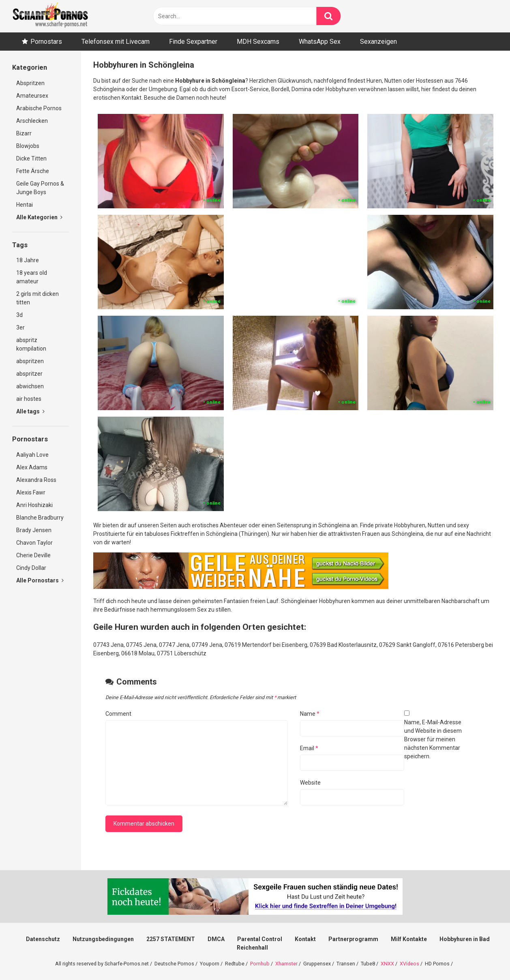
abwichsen (30, 386)
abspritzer (29, 374)
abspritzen (30, 361)
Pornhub (260, 964)
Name (310, 714)
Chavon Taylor (34, 543)
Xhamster (286, 964)
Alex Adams (32, 467)
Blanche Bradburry (40, 518)
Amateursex (32, 96)
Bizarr (24, 133)
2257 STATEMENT (171, 939)
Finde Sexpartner (193, 42)
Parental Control (260, 939)
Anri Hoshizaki (34, 505)
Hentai (25, 205)
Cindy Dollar (31, 568)
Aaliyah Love (32, 455)
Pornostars (46, 42)
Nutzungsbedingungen (103, 939)
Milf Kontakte (409, 939)
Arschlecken (32, 121)
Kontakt (305, 939)
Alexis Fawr (31, 492)
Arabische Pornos (39, 108)
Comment (118, 714)
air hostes (29, 399)
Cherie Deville (33, 555)
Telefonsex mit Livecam (116, 42)
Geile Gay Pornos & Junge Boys (40, 188)
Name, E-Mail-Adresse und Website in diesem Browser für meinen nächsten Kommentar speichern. (433, 739)
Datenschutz (43, 939)
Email (309, 748)
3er (20, 327)
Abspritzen (30, 83)
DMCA (216, 939)
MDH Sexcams (258, 42)
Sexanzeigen (378, 42)
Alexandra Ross (36, 480)
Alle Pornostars (40, 580)
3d (19, 315)
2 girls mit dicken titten (37, 298)
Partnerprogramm (353, 939)
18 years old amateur (32, 277)
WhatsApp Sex (320, 42)
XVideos (409, 964)
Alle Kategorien (39, 217)
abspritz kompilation (31, 344)
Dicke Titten (31, 158)
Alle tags (30, 411)
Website (310, 783)
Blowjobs (28, 146)
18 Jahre (28, 260)
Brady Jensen (34, 530)
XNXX (387, 964)
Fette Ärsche (33, 171)
